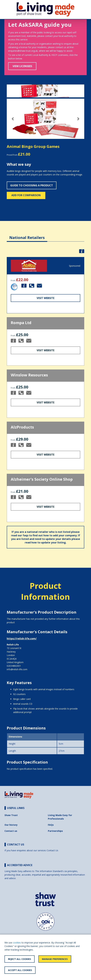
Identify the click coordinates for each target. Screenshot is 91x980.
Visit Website (45, 298)
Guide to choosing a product (32, 185)
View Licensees (22, 66)
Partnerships (55, 831)
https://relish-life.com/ (22, 639)
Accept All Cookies (20, 970)
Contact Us (52, 850)
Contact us (11, 831)
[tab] (27, 235)
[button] (13, 119)
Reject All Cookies (20, 959)
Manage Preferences (55, 959)
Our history (11, 825)
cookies (17, 943)
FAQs (51, 825)
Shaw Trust (11, 815)
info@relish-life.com (17, 669)
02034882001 (14, 666)
